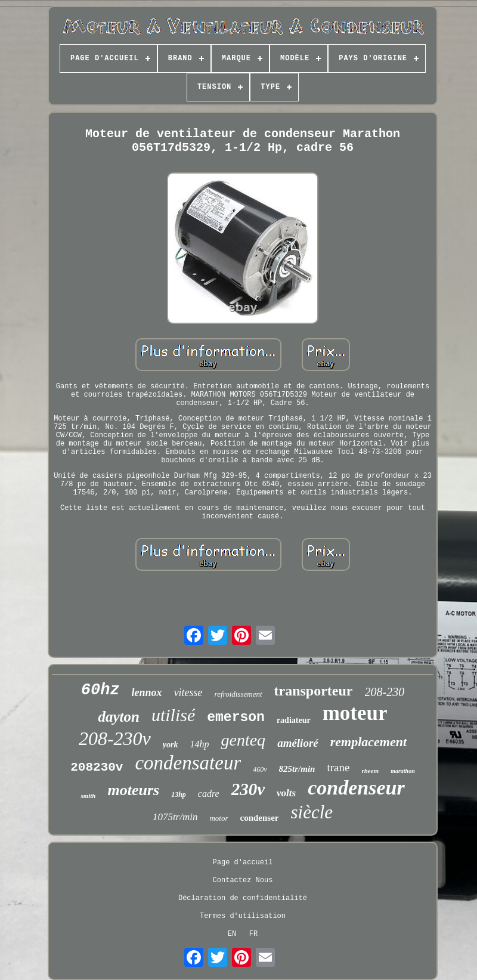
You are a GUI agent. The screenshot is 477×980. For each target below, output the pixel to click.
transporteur (314, 691)
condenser (260, 818)
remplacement (368, 742)
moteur (355, 713)
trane (338, 767)
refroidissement (238, 694)
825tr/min (297, 769)
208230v (97, 767)
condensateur (188, 763)
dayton (118, 717)
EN (232, 934)
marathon (403, 771)
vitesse (188, 693)
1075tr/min (175, 817)
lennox (147, 693)
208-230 (385, 692)
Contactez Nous (243, 880)
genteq (243, 740)
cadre (209, 794)
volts (286, 793)
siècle (312, 812)
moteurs (133, 790)
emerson (236, 718)
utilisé (173, 715)
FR (253, 934)
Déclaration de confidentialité (243, 898)
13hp (179, 794)
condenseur (356, 788)
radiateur (294, 720)
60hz (100, 690)
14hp (199, 744)
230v (248, 789)
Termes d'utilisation (243, 916)
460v (260, 769)
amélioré (298, 743)
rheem (370, 771)
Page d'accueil (243, 862)
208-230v (115, 738)
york (171, 745)
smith (88, 796)
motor (219, 818)
